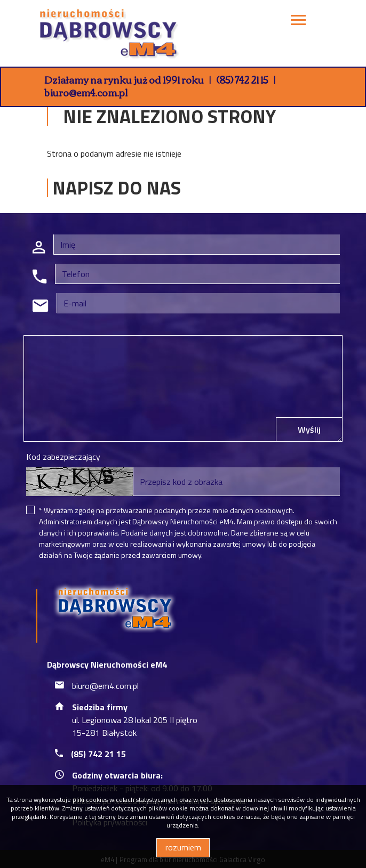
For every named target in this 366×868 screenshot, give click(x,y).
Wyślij (309, 429)
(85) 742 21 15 (242, 79)
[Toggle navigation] (298, 22)
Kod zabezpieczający (63, 457)
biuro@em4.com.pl (86, 92)
